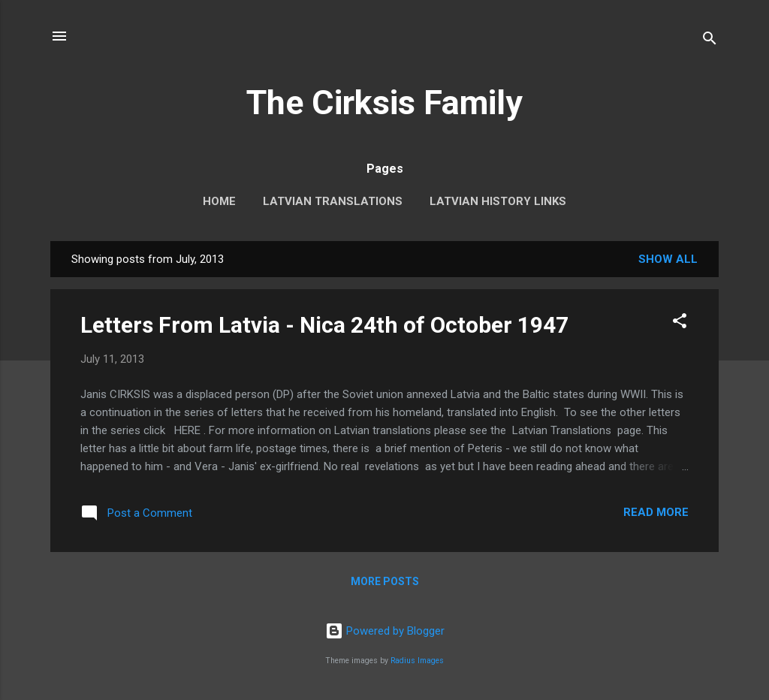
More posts (385, 581)
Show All (668, 259)
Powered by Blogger (385, 631)
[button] (680, 323)
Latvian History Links (498, 201)
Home (219, 201)
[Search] (710, 41)
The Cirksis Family (384, 103)
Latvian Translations (333, 201)
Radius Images (417, 661)
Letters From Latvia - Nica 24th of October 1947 (324, 325)
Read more (656, 512)
